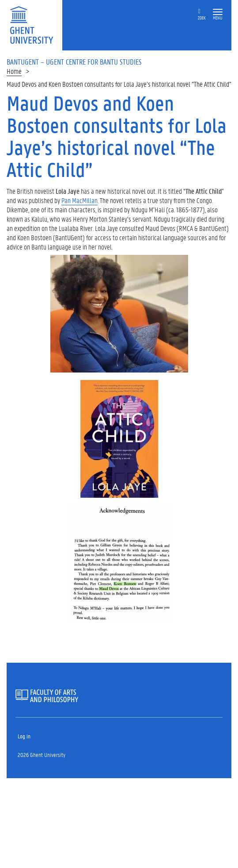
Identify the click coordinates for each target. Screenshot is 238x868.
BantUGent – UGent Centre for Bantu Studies (74, 61)
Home (14, 71)
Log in (24, 736)
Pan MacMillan (79, 200)
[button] (218, 12)
